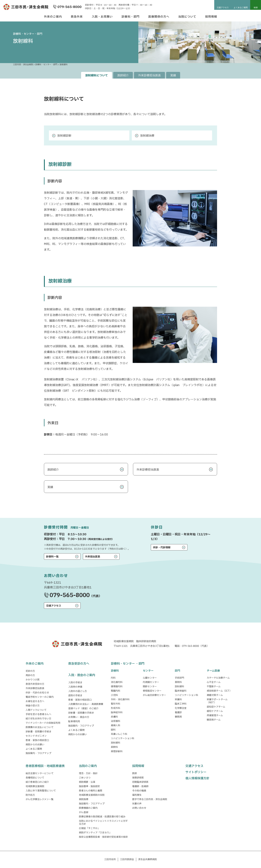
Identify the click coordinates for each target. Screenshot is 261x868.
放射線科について (97, 75)
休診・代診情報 (162, 548)
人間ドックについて (36, 710)
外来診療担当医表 (149, 75)
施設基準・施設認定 (89, 786)
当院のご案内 (88, 766)
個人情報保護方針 (197, 778)
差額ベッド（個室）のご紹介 (83, 708)
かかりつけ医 (33, 680)
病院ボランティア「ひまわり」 (96, 833)
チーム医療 (213, 671)
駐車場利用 (74, 721)
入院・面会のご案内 (82, 675)
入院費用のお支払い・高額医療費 (86, 704)
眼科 (113, 730)
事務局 (178, 717)
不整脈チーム (214, 687)
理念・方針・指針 (88, 773)
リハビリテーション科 (123, 738)
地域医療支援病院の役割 (92, 795)
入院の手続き (75, 683)
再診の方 (30, 675)
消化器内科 (117, 682)
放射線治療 (147, 136)
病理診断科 (117, 751)
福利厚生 (137, 795)
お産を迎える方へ (35, 701)
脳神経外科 (117, 712)
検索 (256, 8)
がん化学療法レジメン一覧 (40, 799)
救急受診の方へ (79, 664)
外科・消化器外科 (120, 700)
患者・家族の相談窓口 (37, 740)
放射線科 (116, 743)
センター (148, 671)
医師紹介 (123, 75)
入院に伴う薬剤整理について (41, 791)
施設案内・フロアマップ (38, 753)
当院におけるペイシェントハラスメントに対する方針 (103, 822)
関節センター (150, 687)
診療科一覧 (52, 557)
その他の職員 (139, 791)
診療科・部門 (130, 17)
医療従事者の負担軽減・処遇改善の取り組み (102, 817)
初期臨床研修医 (140, 782)
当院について (187, 17)
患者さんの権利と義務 (91, 791)
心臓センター (150, 678)
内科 (113, 678)
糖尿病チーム (214, 720)
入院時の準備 (75, 687)
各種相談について (35, 778)
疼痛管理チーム (215, 715)
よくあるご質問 (241, 8)
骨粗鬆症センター (152, 691)
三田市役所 (110, 859)
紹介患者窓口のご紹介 (37, 782)
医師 (134, 773)
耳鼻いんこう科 (119, 734)
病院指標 (84, 799)
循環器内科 (117, 687)
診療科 (115, 671)
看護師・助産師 (140, 786)
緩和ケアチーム (215, 711)
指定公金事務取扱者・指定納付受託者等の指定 (103, 837)
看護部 (178, 712)
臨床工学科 (181, 704)
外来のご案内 (53, 17)
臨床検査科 (181, 691)
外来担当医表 (93, 557)
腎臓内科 (116, 691)
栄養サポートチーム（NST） (217, 701)
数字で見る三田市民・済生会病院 (150, 799)
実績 (173, 75)
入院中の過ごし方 (78, 691)
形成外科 (116, 708)
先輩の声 (137, 804)
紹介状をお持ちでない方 (38, 719)
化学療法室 (181, 708)
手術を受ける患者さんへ (38, 714)
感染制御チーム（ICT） (219, 691)
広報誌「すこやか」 (89, 828)
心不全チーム (214, 682)
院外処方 (30, 795)
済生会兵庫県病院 (147, 859)
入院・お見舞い (102, 17)
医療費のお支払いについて (40, 727)
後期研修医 (138, 778)
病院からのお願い (35, 745)
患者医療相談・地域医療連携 (45, 766)
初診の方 (30, 671)
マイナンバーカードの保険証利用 (43, 723)
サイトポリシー (196, 772)
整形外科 (116, 704)
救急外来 (77, 17)
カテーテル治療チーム (218, 678)
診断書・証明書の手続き (38, 732)
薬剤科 (178, 682)
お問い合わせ (139, 808)
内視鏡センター (151, 682)
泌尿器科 (116, 721)
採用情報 (211, 17)
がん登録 (84, 812)
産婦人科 (116, 725)
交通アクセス (223, 8)
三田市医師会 (127, 859)
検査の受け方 (33, 706)
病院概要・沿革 (87, 782)
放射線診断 (64, 136)
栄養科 (178, 700)
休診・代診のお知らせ (37, 693)
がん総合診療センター (154, 695)
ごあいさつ (85, 778)
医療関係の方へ (159, 17)
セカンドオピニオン (36, 736)
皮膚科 (114, 717)
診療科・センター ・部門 (128, 664)
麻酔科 (114, 747)
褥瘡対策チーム (215, 695)
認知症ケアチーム (216, 707)
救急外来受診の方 (35, 684)
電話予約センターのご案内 (40, 697)
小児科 (114, 695)
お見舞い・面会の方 (79, 717)
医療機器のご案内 (88, 808)
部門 (177, 671)
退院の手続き (75, 696)
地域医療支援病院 (35, 786)
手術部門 (179, 678)
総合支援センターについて (40, 773)
